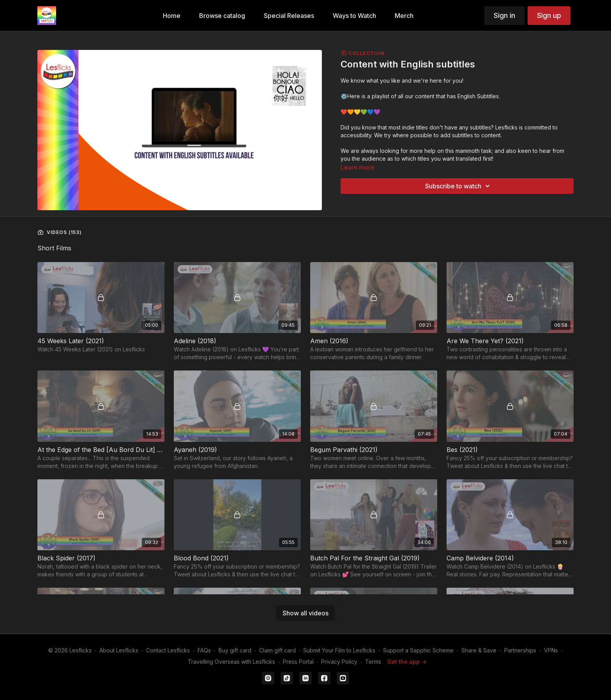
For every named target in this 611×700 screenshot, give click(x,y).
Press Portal (298, 662)
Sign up (549, 15)
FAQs (204, 650)
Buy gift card (235, 650)
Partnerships (520, 650)
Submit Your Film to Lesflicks (339, 650)
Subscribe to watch (459, 186)
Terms (373, 662)
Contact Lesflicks (168, 650)
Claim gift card (277, 650)
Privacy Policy (339, 662)
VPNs (551, 650)
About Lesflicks (119, 650)
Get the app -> (407, 662)
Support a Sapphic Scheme (418, 650)
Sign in (504, 15)
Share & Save (479, 650)
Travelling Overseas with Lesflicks (231, 662)
